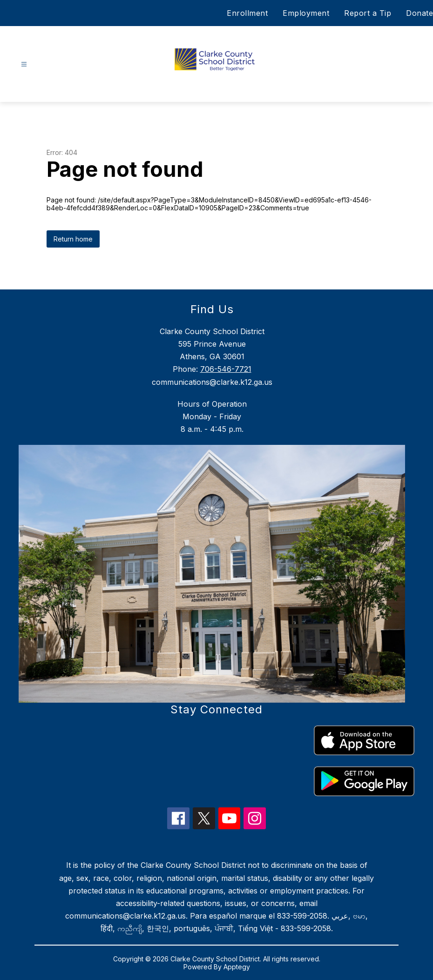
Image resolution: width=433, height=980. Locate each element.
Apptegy (237, 967)
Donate (419, 13)
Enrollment (247, 13)
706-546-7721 (226, 369)
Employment (306, 13)
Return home (73, 239)
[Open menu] (24, 64)
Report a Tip (368, 13)
